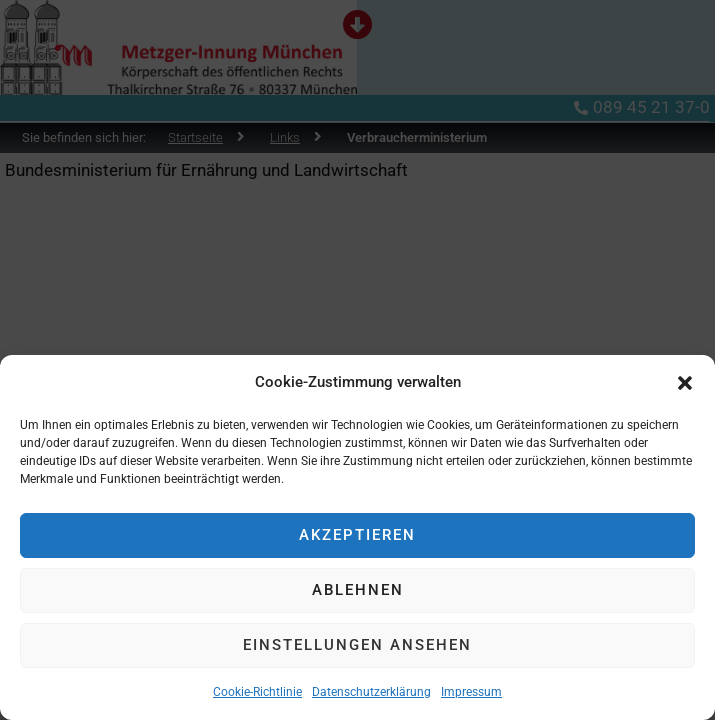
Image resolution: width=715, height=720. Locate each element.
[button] (685, 383)
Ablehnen (358, 590)
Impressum (471, 692)
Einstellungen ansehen (357, 645)
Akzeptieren (357, 535)
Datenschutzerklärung (371, 692)
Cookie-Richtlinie (257, 692)
